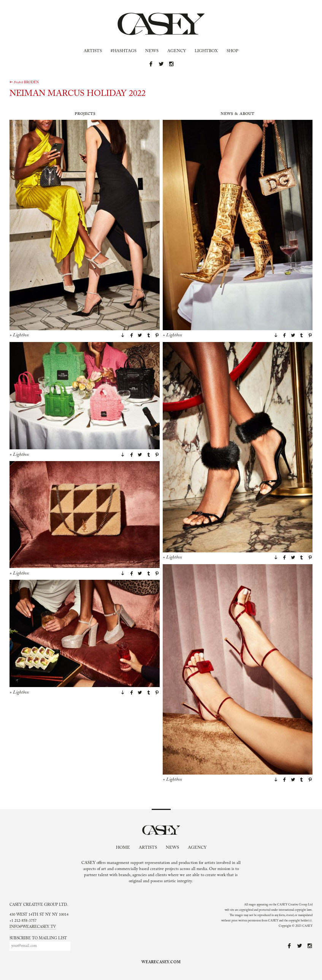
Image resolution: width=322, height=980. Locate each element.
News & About (237, 114)
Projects (85, 114)
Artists (93, 51)
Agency (177, 51)
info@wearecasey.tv (33, 927)
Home (123, 848)
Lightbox (206, 51)
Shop (232, 51)
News (152, 51)
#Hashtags (124, 51)
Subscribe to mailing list (38, 939)
